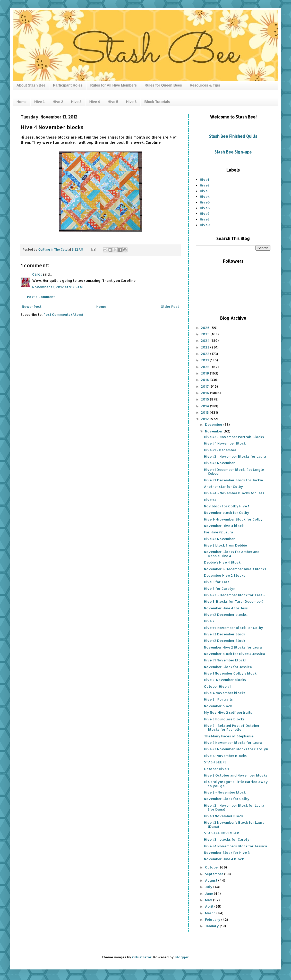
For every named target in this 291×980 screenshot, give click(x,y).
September (215, 874)
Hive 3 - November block (225, 792)
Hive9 (205, 225)
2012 (205, 419)
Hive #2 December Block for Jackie (233, 480)
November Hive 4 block (224, 526)
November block (218, 706)
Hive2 (205, 185)
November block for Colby (227, 513)
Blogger (182, 957)
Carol (37, 274)
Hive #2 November (219, 463)
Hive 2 (58, 102)
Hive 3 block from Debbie (225, 545)
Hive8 (205, 219)
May (209, 900)
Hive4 (205, 197)
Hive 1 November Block (224, 816)
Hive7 (205, 214)
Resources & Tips (205, 85)
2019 (205, 373)
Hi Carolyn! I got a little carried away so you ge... (236, 784)
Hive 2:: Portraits (218, 699)
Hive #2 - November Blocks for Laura (235, 456)
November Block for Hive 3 (227, 853)
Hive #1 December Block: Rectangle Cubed (234, 472)
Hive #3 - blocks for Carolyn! (228, 839)
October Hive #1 (217, 686)
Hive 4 (95, 102)
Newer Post (32, 306)
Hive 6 (131, 102)
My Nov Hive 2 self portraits (228, 712)
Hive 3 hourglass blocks (224, 719)
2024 (206, 340)
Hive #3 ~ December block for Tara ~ (234, 595)
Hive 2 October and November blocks (236, 775)
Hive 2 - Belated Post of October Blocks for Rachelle (232, 728)
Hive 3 (76, 102)
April (210, 906)
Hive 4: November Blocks (225, 756)
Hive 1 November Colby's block (230, 673)
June (209, 893)
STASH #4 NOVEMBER (221, 833)
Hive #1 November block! (225, 660)
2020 (206, 367)
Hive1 (204, 180)
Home (22, 102)
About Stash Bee (31, 85)
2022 (206, 354)
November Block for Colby (227, 799)
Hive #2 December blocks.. (226, 615)
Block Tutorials (157, 102)
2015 (205, 399)
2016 (205, 393)
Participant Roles (68, 85)
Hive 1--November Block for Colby (233, 519)
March (211, 913)
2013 (205, 412)
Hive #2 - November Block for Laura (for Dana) (234, 807)
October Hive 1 (216, 769)
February (213, 919)
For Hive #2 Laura (219, 532)
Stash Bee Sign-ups (233, 152)
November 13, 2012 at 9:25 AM (57, 287)
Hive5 (205, 202)
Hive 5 (113, 102)
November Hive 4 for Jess (226, 608)
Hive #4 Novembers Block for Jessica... (237, 846)
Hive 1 (40, 102)
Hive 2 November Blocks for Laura (233, 743)
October (212, 867)
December (214, 424)
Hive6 (205, 208)
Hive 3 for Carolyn (220, 589)
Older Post (170, 306)
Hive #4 (210, 500)
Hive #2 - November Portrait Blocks (234, 437)
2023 (206, 347)
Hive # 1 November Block (225, 443)
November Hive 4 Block (224, 859)
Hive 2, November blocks (225, 680)
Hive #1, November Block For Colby (234, 628)
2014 (205, 406)
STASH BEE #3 (215, 762)
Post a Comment (41, 297)
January (212, 926)
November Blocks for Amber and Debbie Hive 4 (232, 554)
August (212, 880)
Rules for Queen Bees (163, 85)
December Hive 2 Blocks (225, 575)
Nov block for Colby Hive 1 (227, 506)
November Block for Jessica (228, 667)
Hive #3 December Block (225, 634)
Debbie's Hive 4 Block (222, 562)
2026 (206, 328)
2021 (205, 360)
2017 (205, 386)
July (209, 887)
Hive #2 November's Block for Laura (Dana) (234, 824)
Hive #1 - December (220, 450)
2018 (205, 380)
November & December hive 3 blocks (235, 569)
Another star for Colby (224, 487)
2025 (206, 334)
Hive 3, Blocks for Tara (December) (234, 601)
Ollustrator (142, 957)
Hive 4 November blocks (225, 693)
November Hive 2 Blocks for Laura (233, 647)
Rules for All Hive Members (113, 85)
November (214, 431)
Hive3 (205, 191)
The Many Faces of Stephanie (229, 736)
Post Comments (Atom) (63, 314)
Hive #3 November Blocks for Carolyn (236, 749)
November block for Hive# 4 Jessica (234, 654)
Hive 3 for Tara (217, 582)
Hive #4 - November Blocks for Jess (234, 493)
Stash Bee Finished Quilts (233, 136)
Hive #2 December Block (225, 641)
